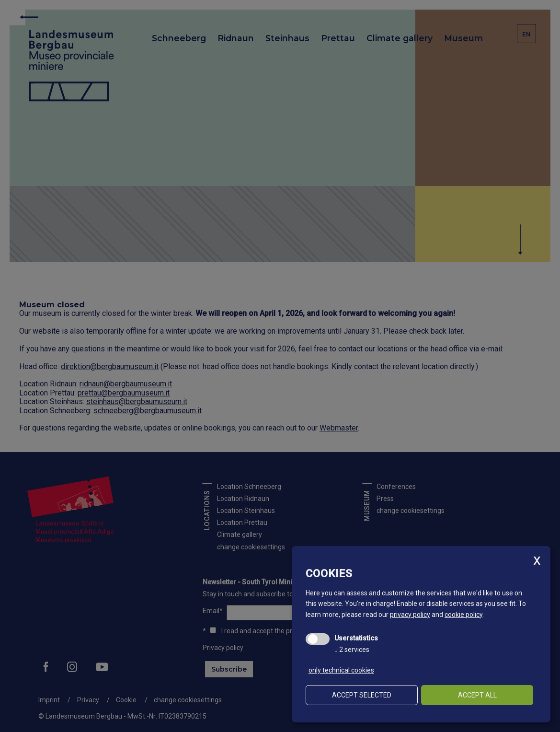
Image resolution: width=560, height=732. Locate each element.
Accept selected (362, 695)
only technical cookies (341, 670)
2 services (352, 650)
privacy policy (410, 615)
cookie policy (463, 615)
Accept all (477, 695)
